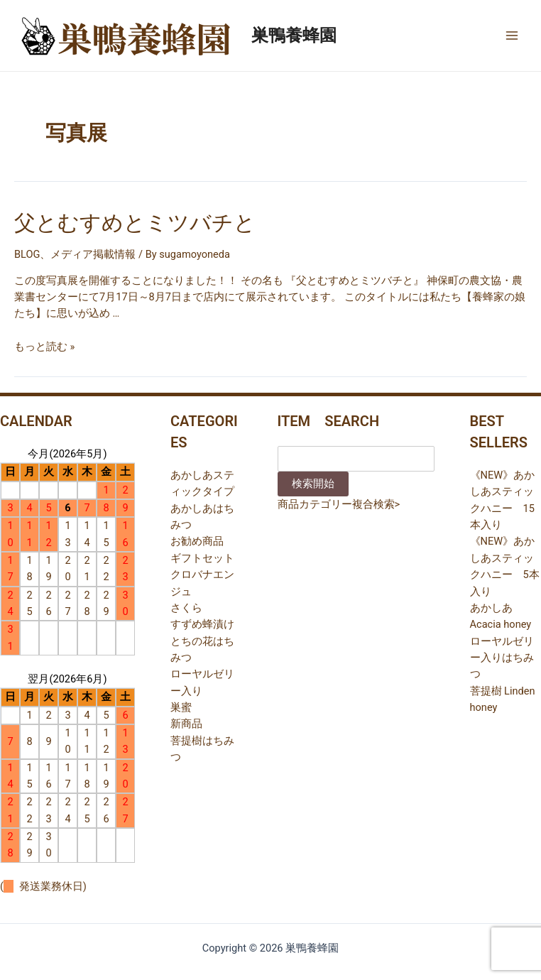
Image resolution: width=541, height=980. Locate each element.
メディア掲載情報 (93, 254)
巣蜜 (181, 707)
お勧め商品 (197, 541)
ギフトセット (202, 558)
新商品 (186, 724)
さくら (186, 608)
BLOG (27, 254)
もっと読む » (44, 347)
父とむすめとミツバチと (135, 223)
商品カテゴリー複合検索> (339, 504)
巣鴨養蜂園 (294, 36)
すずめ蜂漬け (202, 624)
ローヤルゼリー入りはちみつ (502, 658)
